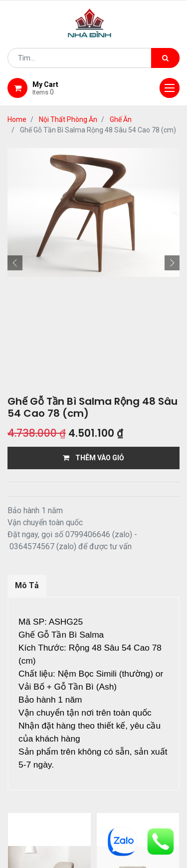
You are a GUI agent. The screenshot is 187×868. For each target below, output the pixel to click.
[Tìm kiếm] (165, 58)
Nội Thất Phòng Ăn (68, 119)
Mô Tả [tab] (27, 585)
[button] (15, 263)
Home (17, 119)
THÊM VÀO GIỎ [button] (93, 458)
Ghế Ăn (121, 119)
